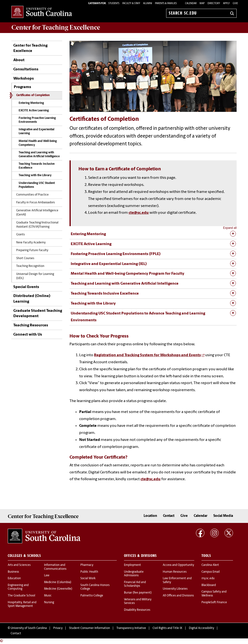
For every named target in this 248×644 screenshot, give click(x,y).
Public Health (89, 572)
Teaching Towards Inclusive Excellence (37, 166)
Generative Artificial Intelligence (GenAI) (37, 213)
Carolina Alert (210, 565)
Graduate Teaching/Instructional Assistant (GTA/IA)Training (37, 225)
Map (202, 4)
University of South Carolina (29, 628)
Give (235, 4)
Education (14, 578)
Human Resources (175, 572)
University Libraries (175, 589)
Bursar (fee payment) (138, 593)
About (19, 60)
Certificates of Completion (33, 95)
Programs (22, 87)
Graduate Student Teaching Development (38, 314)
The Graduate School (21, 596)
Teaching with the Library (35, 175)
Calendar (191, 4)
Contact (169, 516)
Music (48, 596)
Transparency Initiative (131, 628)
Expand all (230, 228)
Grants (20, 235)
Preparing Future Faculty (32, 250)
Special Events (26, 287)
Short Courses (25, 258)
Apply (226, 4)
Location (150, 516)
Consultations (26, 69)
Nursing (49, 603)
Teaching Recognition (30, 266)
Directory (214, 4)
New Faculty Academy (31, 243)
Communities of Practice (32, 195)
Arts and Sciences (19, 565)
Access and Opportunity (178, 565)
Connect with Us (28, 335)
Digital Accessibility (201, 628)
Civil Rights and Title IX (167, 628)
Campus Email (211, 572)
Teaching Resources (31, 325)
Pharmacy (87, 565)
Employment (132, 565)
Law (47, 576)
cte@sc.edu (139, 213)
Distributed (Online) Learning (32, 299)
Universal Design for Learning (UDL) (35, 276)
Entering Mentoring (31, 103)
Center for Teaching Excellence (30, 48)
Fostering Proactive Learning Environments (37, 120)
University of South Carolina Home (42, 12)
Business (13, 572)
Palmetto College (92, 596)
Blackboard (209, 585)
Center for (56, 27)
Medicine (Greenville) (58, 589)
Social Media (223, 516)
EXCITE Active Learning (34, 111)
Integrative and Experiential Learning (36, 132)
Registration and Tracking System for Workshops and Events (147, 355)
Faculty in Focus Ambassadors (35, 203)
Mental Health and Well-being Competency (38, 143)
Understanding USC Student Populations (37, 185)
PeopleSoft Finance (214, 603)
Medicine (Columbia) (58, 582)
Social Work (88, 578)
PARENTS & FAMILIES (166, 4)
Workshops (23, 79)
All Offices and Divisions (178, 596)
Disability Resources (137, 610)
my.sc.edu (208, 578)
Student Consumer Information (89, 628)
